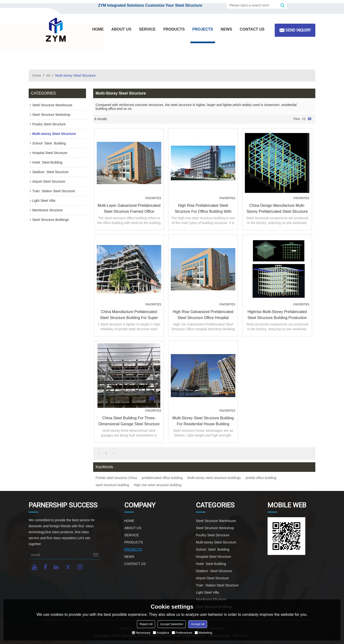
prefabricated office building (162, 478)
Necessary (141, 633)
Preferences (182, 633)
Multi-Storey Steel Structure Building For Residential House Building (203, 421)
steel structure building (112, 485)
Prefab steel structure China (116, 478)
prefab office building (261, 478)
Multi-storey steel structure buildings (214, 478)
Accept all (198, 624)
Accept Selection (172, 624)
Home (37, 75)
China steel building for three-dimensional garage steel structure (129, 421)
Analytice (161, 633)
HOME (98, 29)
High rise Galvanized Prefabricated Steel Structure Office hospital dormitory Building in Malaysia (203, 315)
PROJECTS (203, 29)
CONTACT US (252, 29)
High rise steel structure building (158, 485)
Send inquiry (298, 30)
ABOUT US (121, 29)
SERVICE (147, 29)
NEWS (226, 29)
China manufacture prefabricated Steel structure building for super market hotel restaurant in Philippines (129, 315)
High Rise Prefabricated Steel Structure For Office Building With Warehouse (203, 209)
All (48, 75)
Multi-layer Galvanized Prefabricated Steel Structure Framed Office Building (129, 209)
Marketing (203, 633)
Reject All (146, 624)
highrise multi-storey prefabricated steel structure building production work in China (277, 315)
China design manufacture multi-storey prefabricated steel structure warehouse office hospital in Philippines (277, 209)
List (304, 119)
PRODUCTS (174, 29)
